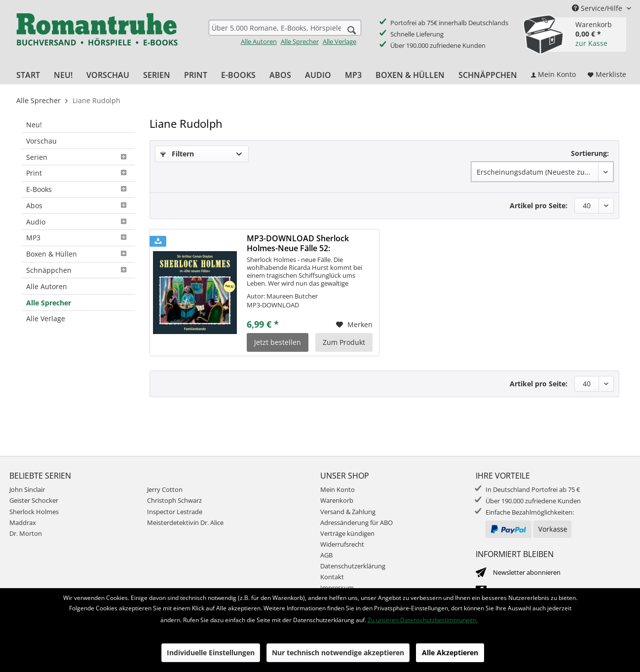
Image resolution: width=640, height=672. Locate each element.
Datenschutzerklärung (353, 566)
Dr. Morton (26, 533)
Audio (78, 222)
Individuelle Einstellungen (211, 653)
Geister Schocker (34, 500)
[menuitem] (285, 33)
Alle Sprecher (300, 41)
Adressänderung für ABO (357, 523)
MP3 (78, 238)
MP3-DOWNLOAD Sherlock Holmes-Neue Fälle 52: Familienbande (298, 243)
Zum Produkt (344, 342)
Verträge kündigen (347, 533)
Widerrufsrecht (342, 544)
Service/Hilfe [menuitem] (598, 8)
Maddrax (23, 523)
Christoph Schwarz (174, 500)
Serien (78, 157)
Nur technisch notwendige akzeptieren (338, 653)
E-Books (78, 189)
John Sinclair (27, 489)
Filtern (177, 154)
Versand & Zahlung (348, 512)
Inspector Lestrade (175, 512)
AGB (326, 555)
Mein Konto (338, 489)
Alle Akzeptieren (450, 653)
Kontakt (332, 577)
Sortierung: (590, 153)
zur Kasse (591, 43)
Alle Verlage (339, 41)
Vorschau (41, 141)
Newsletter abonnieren (527, 572)
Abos (78, 205)
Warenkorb (337, 500)
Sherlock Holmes (34, 512)
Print (78, 173)
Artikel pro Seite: (539, 205)
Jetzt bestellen (278, 342)
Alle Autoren (259, 41)
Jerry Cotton (165, 489)
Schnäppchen (78, 270)
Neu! (34, 125)
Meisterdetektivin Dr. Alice (185, 523)
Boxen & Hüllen (78, 254)
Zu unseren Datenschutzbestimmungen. (423, 620)
